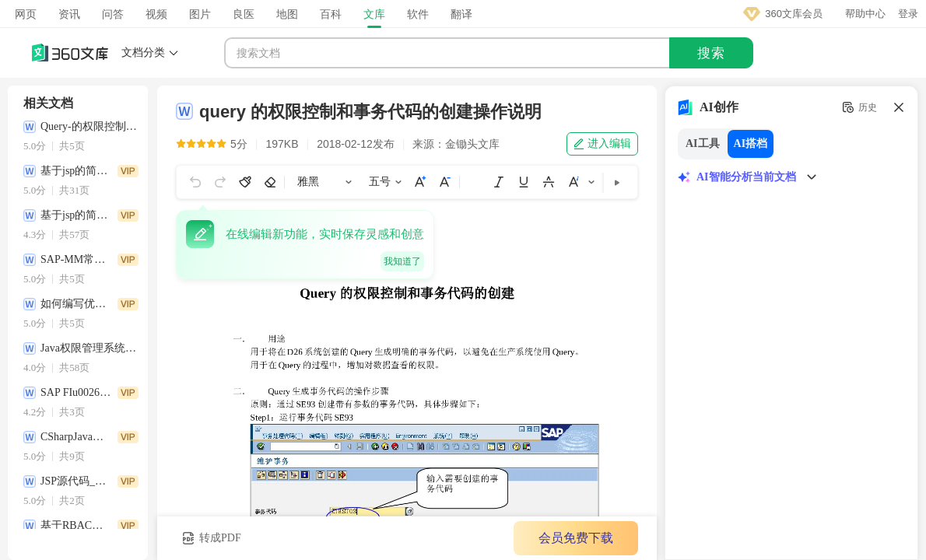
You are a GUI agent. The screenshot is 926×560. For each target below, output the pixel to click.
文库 (374, 14)
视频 (156, 14)
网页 (26, 14)
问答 (113, 14)
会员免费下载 (576, 538)
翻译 (461, 14)
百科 (331, 14)
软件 (418, 14)
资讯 (69, 14)
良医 (244, 14)
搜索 (711, 53)
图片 (200, 14)
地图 (287, 14)
